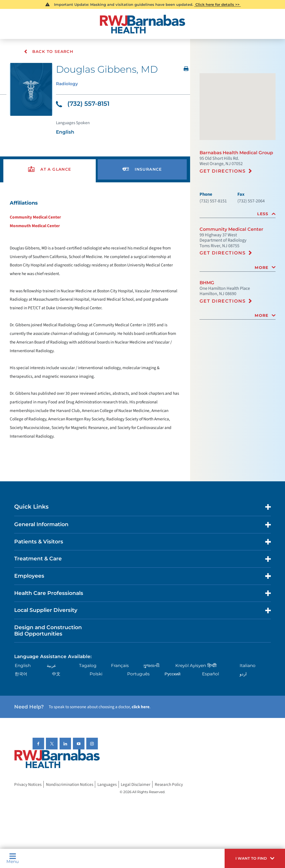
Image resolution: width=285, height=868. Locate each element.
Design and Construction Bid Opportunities (48, 631)
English (23, 666)
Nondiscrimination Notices (70, 784)
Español (211, 674)
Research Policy (169, 784)
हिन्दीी (212, 666)
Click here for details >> (218, 4)
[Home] (142, 24)
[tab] (238, 214)
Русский (172, 674)
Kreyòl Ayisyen (191, 666)
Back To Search (49, 52)
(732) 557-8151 (83, 104)
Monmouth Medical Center (35, 226)
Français (120, 666)
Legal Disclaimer (136, 784)
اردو (243, 674)
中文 (56, 674)
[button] (255, 858)
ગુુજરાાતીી (151, 666)
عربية (51, 666)
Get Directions (223, 171)
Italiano (248, 666)
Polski (96, 674)
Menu (13, 858)
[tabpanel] (95, 319)
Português (138, 674)
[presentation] (50, 170)
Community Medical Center (35, 217)
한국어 (21, 674)
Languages (107, 784)
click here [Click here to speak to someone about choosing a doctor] (141, 707)
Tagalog (88, 666)
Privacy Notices (28, 784)
